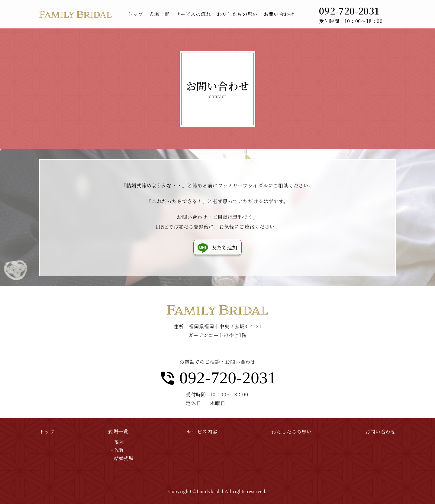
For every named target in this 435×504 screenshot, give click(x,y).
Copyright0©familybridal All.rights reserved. (217, 491)
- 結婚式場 (122, 458)
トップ (47, 432)
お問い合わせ (380, 432)
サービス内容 (202, 432)
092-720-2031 (228, 378)
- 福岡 (118, 442)
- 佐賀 (118, 450)
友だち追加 (224, 247)
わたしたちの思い (291, 432)
